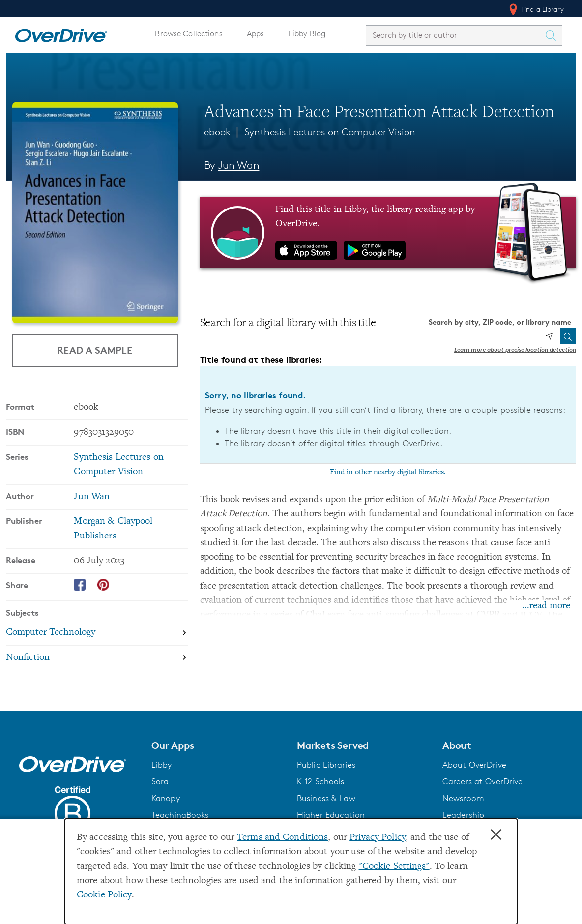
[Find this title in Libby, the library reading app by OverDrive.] (388, 233)
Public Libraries (326, 765)
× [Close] (496, 835)
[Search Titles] (553, 35)
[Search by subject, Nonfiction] (97, 658)
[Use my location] (549, 336)
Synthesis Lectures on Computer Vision (330, 132)
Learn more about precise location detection (515, 349)
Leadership (463, 815)
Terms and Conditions (282, 838)
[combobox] (455, 35)
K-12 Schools (320, 781)
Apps (256, 34)
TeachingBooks (180, 815)
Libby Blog (307, 34)
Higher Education (331, 815)
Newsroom (463, 798)
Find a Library (536, 9)
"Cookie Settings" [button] (394, 867)
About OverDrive (474, 765)
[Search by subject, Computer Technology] (97, 633)
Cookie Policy (104, 895)
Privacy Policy (378, 838)
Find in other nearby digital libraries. (388, 472)
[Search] (568, 336)
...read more (546, 606)
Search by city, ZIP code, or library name (500, 322)
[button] (218, 745)
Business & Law (326, 798)
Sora (160, 781)
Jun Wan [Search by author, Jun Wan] (238, 165)
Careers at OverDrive (482, 781)
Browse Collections (189, 34)
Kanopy (166, 798)
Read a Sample (95, 350)
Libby (162, 765)
